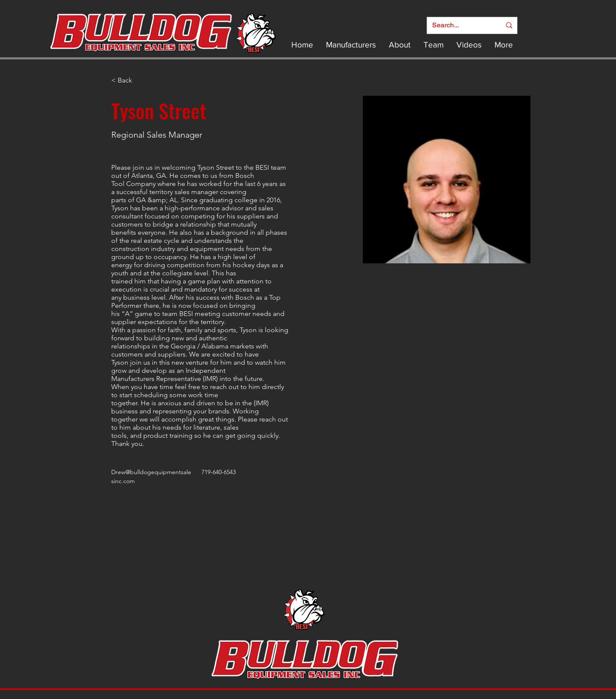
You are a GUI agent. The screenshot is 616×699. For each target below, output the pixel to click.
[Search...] (460, 25)
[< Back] (128, 81)
